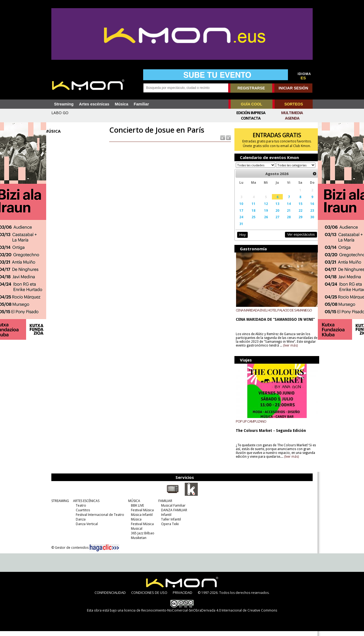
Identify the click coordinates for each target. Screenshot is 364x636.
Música (121, 104)
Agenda (292, 118)
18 (251, 216)
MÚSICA (133, 506)
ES (303, 78)
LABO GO (60, 113)
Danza (79, 524)
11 (251, 209)
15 (296, 209)
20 (274, 216)
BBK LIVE (136, 510)
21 (285, 216)
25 (251, 222)
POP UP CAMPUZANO (249, 426)
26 (263, 222)
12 (263, 209)
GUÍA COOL (252, 104)
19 (263, 216)
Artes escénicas (94, 104)
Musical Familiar (172, 510)
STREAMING (59, 506)
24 (239, 222)
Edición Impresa (251, 113)
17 (239, 216)
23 (307, 216)
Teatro (80, 510)
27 (274, 222)
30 (307, 222)
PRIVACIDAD (183, 597)
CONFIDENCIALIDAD (110, 597)
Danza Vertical (85, 529)
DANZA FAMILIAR (173, 515)
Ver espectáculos (296, 240)
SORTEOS (294, 104)
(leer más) (302, 350)
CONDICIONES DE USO (149, 597)
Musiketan (137, 543)
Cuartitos (81, 515)
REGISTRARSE (251, 88)
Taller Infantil (170, 524)
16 (307, 209)
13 (274, 209)
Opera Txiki (169, 529)
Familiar (141, 104)
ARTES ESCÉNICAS (85, 506)
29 (296, 222)
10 (239, 209)
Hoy (240, 240)
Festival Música (141, 515)
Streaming (64, 104)
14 (285, 209)
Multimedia (292, 113)
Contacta (251, 118)
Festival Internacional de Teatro (99, 520)
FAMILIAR (164, 506)
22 (296, 216)
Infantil (165, 520)
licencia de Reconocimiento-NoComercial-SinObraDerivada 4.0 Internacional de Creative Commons (201, 615)
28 (285, 222)
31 (239, 229)
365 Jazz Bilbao (141, 538)
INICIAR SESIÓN (293, 88)
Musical (135, 533)
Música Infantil (140, 520)
